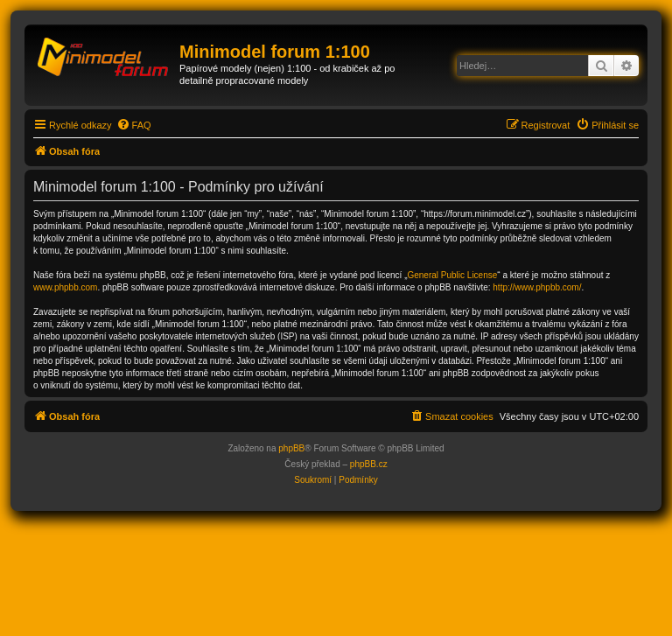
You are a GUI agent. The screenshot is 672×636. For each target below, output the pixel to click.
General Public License (452, 275)
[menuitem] (134, 125)
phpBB (291, 448)
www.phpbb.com (65, 287)
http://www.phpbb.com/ (537, 287)
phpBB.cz (369, 464)
